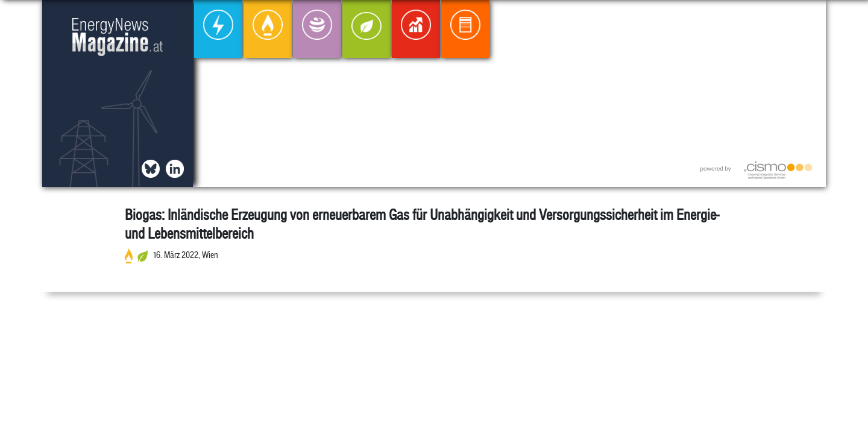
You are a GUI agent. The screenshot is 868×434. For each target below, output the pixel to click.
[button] (807, 19)
